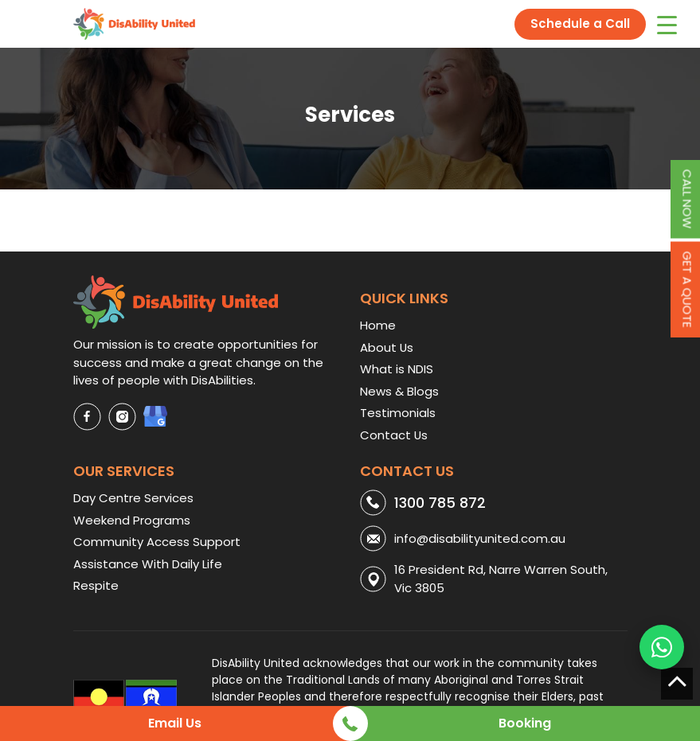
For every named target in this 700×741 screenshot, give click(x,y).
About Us (387, 347)
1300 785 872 (440, 503)
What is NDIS (397, 369)
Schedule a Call (580, 23)
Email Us (175, 723)
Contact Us (394, 435)
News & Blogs (399, 391)
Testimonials (398, 413)
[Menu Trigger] (667, 24)
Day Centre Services (133, 498)
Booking (525, 723)
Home (378, 325)
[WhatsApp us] (662, 647)
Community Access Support (157, 542)
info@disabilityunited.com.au (480, 538)
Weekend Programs (132, 520)
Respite (96, 585)
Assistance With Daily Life (148, 564)
